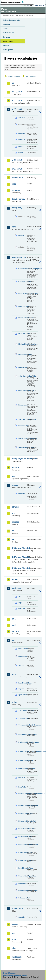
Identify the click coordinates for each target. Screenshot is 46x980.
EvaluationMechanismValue (22, 742)
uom (14, 939)
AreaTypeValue (22, 719)
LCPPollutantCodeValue (22, 318)
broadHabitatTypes (22, 683)
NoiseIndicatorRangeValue (22, 805)
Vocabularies (8, 41)
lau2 (14, 625)
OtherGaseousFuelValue (22, 376)
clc (20, 597)
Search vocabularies (14, 76)
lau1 (14, 619)
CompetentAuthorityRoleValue (22, 725)
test (13, 933)
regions (21, 689)
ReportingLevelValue (22, 860)
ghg (13, 513)
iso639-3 (22, 778)
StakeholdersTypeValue (22, 876)
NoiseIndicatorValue (22, 813)
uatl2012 (22, 609)
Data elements (8, 33)
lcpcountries (22, 649)
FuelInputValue (22, 306)
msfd (14, 674)
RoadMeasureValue (22, 868)
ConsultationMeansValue (22, 734)
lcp (13, 640)
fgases (15, 485)
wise (14, 948)
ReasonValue (22, 405)
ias (13, 531)
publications (17, 909)
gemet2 (15, 507)
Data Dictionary (20, 16)
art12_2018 (17, 101)
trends (21, 153)
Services (6, 46)
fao (13, 476)
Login (28, 5)
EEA (13, 2)
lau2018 (15, 631)
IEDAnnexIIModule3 (19, 557)
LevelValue (22, 787)
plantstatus (22, 656)
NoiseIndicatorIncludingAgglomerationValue (22, 793)
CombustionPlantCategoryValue (22, 269)
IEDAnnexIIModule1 (19, 548)
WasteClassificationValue (22, 438)
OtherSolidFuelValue (22, 390)
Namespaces (8, 50)
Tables (6, 29)
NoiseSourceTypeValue (22, 829)
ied (13, 539)
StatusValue (22, 884)
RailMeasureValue (22, 852)
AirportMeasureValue (22, 711)
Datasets (6, 24)
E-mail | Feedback (10, 973)
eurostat (16, 467)
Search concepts (31, 76)
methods (22, 139)
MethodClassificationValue (22, 344)
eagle (20, 603)
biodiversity (17, 178)
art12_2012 (17, 92)
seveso (15, 924)
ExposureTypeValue (22, 761)
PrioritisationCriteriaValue (22, 845)
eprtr (14, 227)
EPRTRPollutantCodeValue (22, 293)
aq (13, 83)
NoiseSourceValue (22, 837)
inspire (15, 580)
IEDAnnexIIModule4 (19, 568)
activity (21, 235)
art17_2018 (17, 169)
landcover (16, 588)
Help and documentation (12, 20)
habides (15, 522)
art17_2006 (17, 109)
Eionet (12, 16)
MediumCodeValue (22, 334)
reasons (21, 147)
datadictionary (18, 199)
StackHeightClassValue (22, 419)
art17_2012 (17, 160)
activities (22, 118)
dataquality (17, 208)
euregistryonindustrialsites (19, 459)
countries (22, 133)
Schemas (7, 37)
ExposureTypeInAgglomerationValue (22, 751)
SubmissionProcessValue (22, 890)
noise (14, 702)
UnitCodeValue (22, 425)
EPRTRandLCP (19, 258)
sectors (21, 665)
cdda (14, 184)
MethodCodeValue (22, 354)
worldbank (17, 957)
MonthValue (22, 367)
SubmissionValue (22, 898)
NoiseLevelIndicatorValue (22, 821)
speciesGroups (22, 695)
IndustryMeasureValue (22, 768)
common (16, 190)
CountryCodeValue (22, 282)
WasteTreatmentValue (22, 447)
